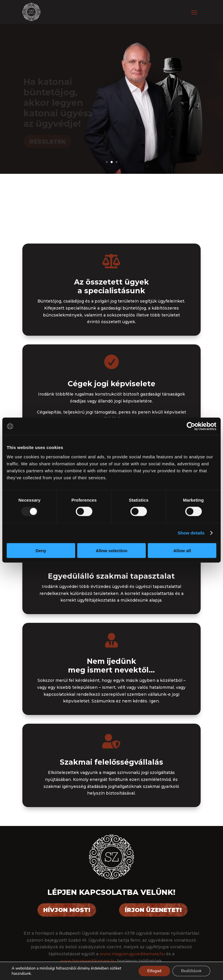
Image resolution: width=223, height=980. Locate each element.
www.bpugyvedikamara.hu (88, 961)
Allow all (182, 550)
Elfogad (154, 971)
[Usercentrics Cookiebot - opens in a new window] (191, 426)
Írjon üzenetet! (153, 910)
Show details (191, 533)
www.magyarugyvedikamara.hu (132, 954)
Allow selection (111, 550)
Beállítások (191, 971)
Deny (41, 550)
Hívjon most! (67, 910)
